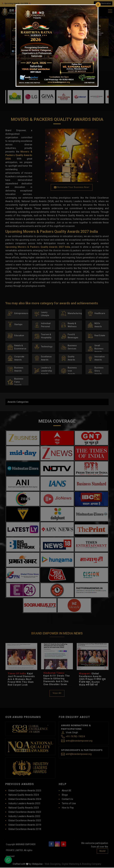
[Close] (98, 5)
